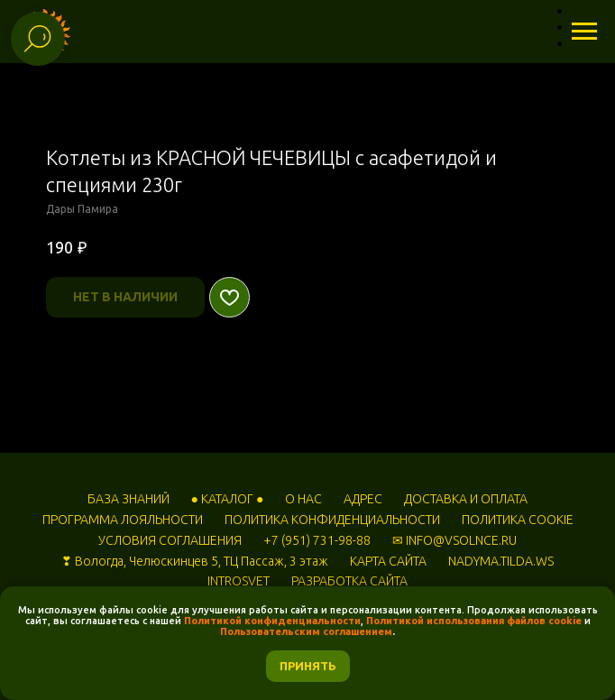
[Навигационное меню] (584, 32)
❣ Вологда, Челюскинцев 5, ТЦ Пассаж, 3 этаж (195, 561)
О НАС (303, 499)
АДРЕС (363, 499)
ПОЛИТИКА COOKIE (518, 520)
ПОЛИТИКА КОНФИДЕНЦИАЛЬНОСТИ (332, 520)
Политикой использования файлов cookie (474, 621)
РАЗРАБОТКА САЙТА (349, 581)
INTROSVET (239, 581)
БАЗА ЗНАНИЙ (129, 499)
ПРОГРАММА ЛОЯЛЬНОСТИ (123, 520)
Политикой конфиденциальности (272, 621)
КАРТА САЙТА (388, 561)
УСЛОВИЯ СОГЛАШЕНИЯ (170, 540)
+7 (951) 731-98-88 (317, 540)
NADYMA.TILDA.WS (501, 561)
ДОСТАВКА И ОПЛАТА (466, 499)
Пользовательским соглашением (306, 631)
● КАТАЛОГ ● (228, 499)
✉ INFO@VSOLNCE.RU (454, 540)
